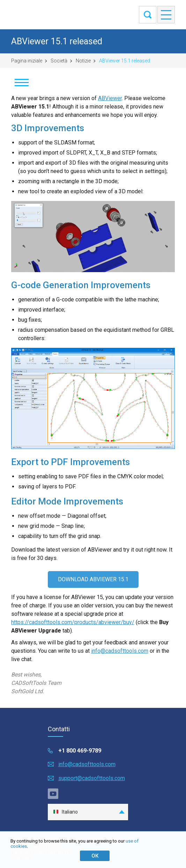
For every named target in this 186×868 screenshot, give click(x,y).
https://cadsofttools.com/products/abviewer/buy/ (73, 622)
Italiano (65, 812)
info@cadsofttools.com (120, 651)
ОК (95, 856)
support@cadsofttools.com (92, 778)
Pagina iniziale (27, 61)
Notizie (83, 61)
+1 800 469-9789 (80, 751)
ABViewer (110, 98)
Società (59, 61)
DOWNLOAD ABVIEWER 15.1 (93, 579)
